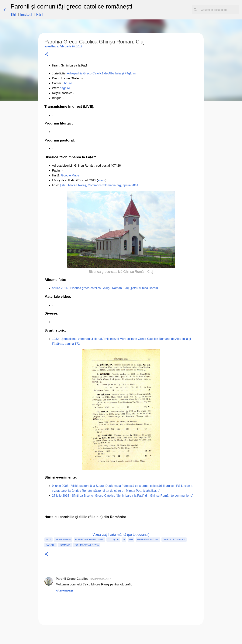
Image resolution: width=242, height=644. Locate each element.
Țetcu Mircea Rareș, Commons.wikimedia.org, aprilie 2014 (99, 185)
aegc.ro (65, 88)
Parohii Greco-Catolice (72, 579)
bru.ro (68, 83)
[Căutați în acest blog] (219, 10)
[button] (47, 55)
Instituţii (26, 15)
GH (131, 540)
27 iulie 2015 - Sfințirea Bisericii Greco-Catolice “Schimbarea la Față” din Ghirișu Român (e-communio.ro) (123, 496)
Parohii (50, 545)
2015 (48, 540)
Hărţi (40, 15)
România (65, 545)
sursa (102, 180)
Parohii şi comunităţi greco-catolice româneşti (71, 6)
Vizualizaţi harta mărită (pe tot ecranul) (121, 535)
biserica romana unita (89, 540)
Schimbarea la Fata (87, 545)
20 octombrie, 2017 (100, 579)
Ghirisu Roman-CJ (174, 540)
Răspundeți (64, 591)
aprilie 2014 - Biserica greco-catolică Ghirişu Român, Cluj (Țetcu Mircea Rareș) (105, 288)
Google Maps (70, 175)
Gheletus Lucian (148, 540)
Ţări (13, 15)
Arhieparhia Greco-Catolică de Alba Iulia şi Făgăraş (101, 73)
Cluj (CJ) (113, 540)
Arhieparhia (63, 540)
